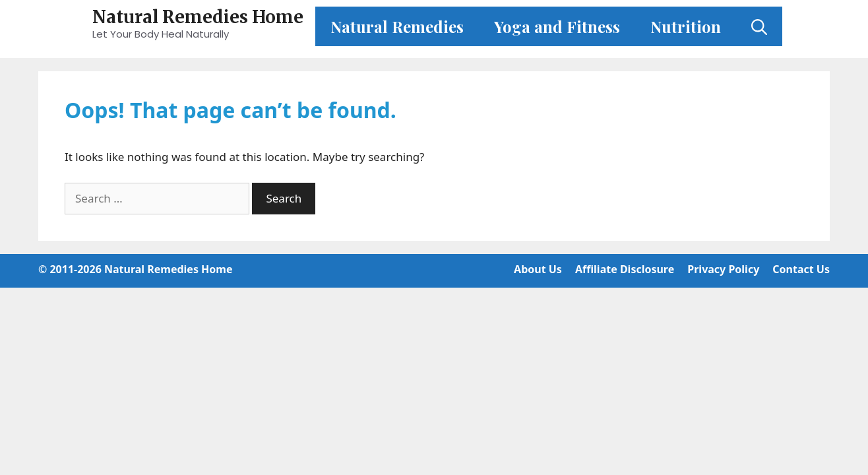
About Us (538, 269)
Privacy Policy (723, 269)
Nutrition (686, 26)
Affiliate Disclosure (625, 269)
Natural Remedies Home (198, 17)
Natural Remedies (397, 26)
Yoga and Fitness (557, 26)
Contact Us (801, 269)
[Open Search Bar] (759, 26)
